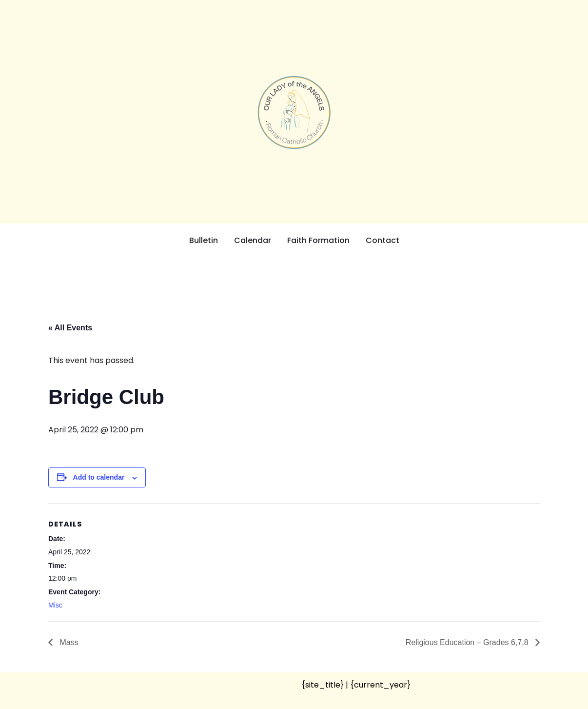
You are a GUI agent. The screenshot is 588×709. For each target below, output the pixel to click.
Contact (382, 240)
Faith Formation (318, 240)
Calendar (253, 240)
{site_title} (323, 685)
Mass (68, 642)
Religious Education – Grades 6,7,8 (468, 642)
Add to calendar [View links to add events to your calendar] (99, 477)
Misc (55, 605)
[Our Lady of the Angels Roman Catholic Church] (294, 112)
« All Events (70, 328)
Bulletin (204, 240)
